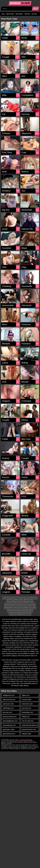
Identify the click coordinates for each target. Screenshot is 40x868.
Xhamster (30, 611)
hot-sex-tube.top (27, 721)
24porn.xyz (26, 695)
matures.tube (26, 734)
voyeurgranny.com (9, 725)
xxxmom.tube (26, 699)
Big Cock (16, 601)
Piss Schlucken (19, 604)
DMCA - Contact (20, 740)
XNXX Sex (27, 14)
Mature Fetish (10, 14)
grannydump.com (9, 734)
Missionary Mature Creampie (11, 608)
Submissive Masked (7, 598)
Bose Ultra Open (28, 598)
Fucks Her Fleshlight (23, 608)
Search (35, 9)
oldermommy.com (9, 699)
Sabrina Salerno (11, 611)
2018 (21, 601)
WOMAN (20, 3)
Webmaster (29, 740)
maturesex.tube (27, 704)
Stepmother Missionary (21, 611)
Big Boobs (26, 601)
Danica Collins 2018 (9, 604)
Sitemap (12, 740)
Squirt (32, 601)
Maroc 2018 (10, 601)
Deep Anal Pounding (18, 598)
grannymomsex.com (29, 729)
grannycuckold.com (10, 717)
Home (3, 14)
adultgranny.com (9, 695)
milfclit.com (26, 717)
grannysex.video (9, 729)
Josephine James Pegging (15, 614)
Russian (35, 598)
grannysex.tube (8, 704)
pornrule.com (26, 708)
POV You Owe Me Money (29, 604)
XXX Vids (34, 14)
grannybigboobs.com (10, 721)
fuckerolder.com (27, 712)
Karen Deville (32, 608)
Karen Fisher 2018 (27, 614)
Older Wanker (19, 14)
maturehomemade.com (30, 725)
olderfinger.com (8, 708)
